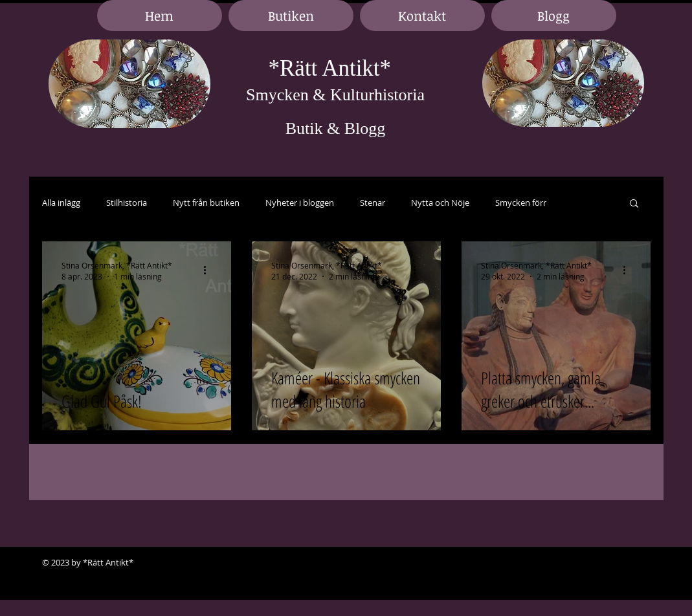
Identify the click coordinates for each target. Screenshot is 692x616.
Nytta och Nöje (440, 203)
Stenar (373, 203)
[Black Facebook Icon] (599, 563)
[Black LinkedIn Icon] (618, 563)
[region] (129, 84)
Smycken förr (521, 203)
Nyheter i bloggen (300, 203)
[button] (634, 204)
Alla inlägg (61, 203)
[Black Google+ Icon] (638, 563)
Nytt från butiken (206, 203)
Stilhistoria (127, 203)
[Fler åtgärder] (210, 270)
